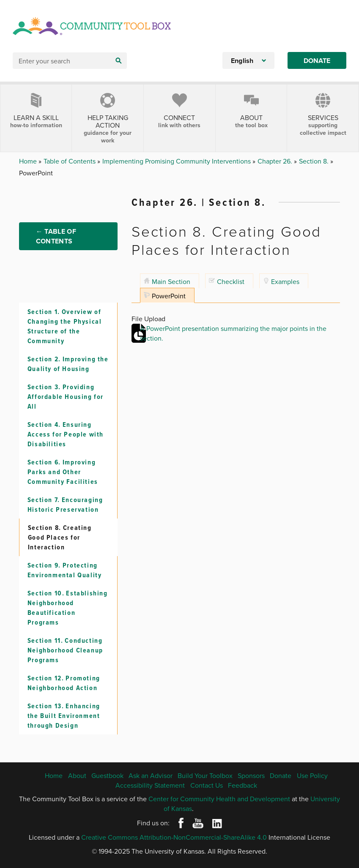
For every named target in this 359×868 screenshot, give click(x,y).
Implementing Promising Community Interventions (177, 161)
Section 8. (315, 161)
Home (29, 161)
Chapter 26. (276, 161)
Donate (317, 61)
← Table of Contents (56, 237)
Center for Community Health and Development (219, 799)
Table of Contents (70, 161)
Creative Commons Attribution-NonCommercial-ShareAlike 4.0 (174, 838)
